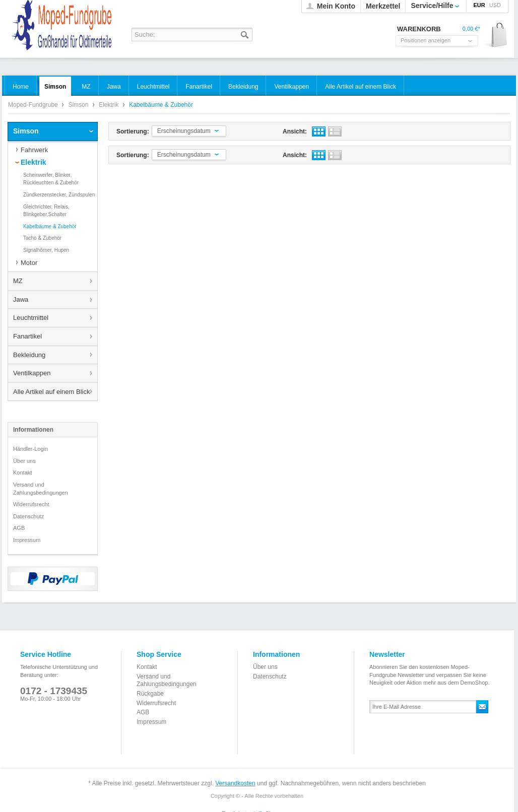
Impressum (27, 540)
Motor (29, 263)
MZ (18, 281)
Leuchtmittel (31, 318)
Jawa (21, 299)
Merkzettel (383, 6)
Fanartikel (27, 336)
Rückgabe (150, 694)
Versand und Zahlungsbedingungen (41, 489)
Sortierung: (133, 131)
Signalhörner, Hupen (46, 250)
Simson (79, 105)
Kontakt (22, 472)
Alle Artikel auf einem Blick (51, 392)
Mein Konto (336, 6)
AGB (19, 528)
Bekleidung (29, 355)
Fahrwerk (34, 150)
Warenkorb (496, 36)
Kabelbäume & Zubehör (50, 226)
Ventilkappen (32, 373)
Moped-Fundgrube (34, 105)
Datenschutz (28, 516)
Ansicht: (295, 131)
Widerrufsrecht (31, 504)
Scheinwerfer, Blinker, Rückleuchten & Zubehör (51, 179)
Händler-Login (30, 449)
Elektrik (110, 105)
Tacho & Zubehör (42, 238)
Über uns (24, 461)
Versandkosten (235, 783)
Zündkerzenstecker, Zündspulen (59, 195)
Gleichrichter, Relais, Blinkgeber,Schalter (46, 211)
